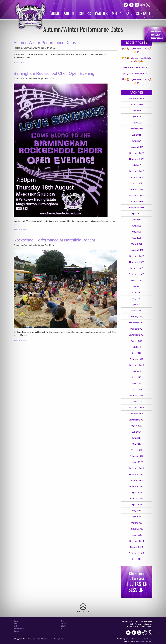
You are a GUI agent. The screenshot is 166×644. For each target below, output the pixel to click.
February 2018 (136, 395)
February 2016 (136, 498)
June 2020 (137, 292)
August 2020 (137, 280)
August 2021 (137, 213)
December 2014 (137, 541)
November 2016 (137, 474)
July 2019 (137, 347)
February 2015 (136, 529)
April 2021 (136, 238)
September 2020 (136, 274)
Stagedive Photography (144, 641)
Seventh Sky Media (135, 639)
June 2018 (137, 377)
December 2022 (137, 171)
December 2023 (137, 153)
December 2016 (137, 468)
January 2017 (137, 462)
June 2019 (137, 353)
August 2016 (137, 492)
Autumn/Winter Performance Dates (45, 43)
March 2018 (136, 389)
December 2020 (137, 256)
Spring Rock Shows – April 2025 (136, 73)
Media (117, 13)
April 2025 (136, 117)
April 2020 (136, 304)
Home (55, 13)
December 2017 (137, 407)
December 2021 (137, 195)
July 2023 (137, 165)
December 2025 (137, 98)
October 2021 (136, 201)
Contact (143, 13)
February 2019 (136, 359)
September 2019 (136, 335)
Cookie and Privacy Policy (54, 639)
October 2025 (136, 104)
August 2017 (137, 426)
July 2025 (137, 110)
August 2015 (137, 504)
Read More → (20, 63)
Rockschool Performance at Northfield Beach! (54, 240)
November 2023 (137, 159)
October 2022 (136, 177)
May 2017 (136, 444)
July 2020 (137, 286)
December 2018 (137, 365)
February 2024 (136, 147)
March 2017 (136, 450)
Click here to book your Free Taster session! (155, 35)
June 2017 (137, 438)
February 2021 (136, 250)
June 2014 (137, 559)
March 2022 (136, 183)
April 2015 (136, 517)
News (63, 621)
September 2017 (136, 420)
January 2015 (137, 535)
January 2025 (137, 123)
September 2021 (136, 207)
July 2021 (137, 220)
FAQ (129, 13)
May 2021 (136, 232)
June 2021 (137, 226)
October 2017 (136, 414)
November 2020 (137, 262)
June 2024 (137, 141)
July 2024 (137, 135)
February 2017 (136, 456)
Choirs (85, 13)
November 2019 (137, 323)
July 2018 (137, 371)
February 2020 (136, 317)
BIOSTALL (149, 639)
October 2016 (136, 480)
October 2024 (136, 129)
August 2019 (137, 341)
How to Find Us (19, 629)
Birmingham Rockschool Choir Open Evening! (55, 73)
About (69, 13)
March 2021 (136, 244)
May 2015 (136, 511)
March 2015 (136, 523)
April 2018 (136, 383)
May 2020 (136, 298)
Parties (101, 13)
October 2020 (136, 268)
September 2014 (136, 553)
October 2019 (136, 329)
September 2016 (136, 486)
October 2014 (136, 547)
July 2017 (137, 432)
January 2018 (137, 401)
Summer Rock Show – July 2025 (136, 67)
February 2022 (136, 189)
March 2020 (136, 310)
